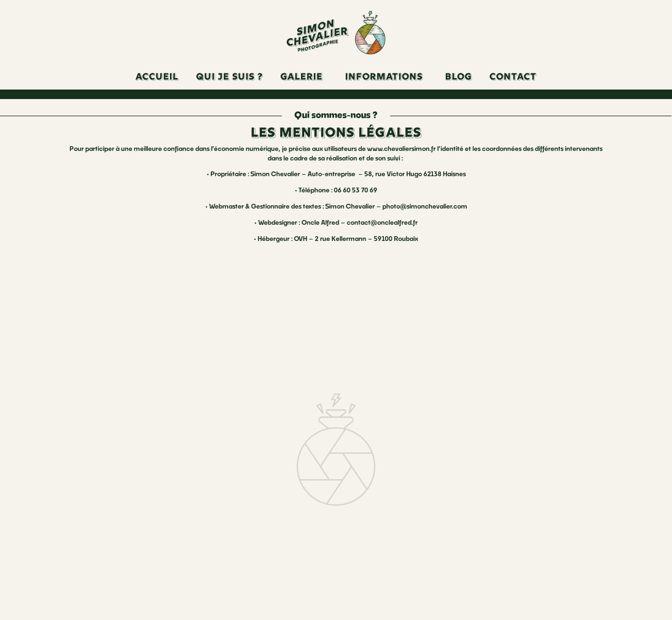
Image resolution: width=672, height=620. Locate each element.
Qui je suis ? (230, 77)
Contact (513, 77)
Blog (459, 77)
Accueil (157, 77)
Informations (384, 77)
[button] (304, 78)
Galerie (302, 77)
